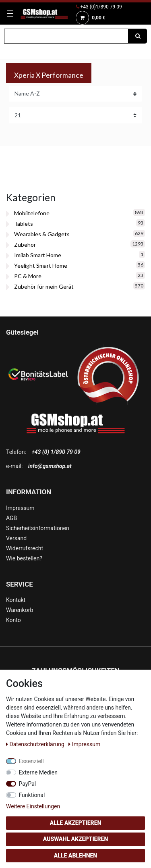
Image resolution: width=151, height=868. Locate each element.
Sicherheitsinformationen (38, 528)
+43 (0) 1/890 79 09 (56, 452)
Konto (13, 620)
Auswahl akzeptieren (76, 839)
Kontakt (16, 600)
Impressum (20, 508)
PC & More (28, 276)
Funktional (32, 795)
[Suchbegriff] (66, 36)
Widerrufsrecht (25, 548)
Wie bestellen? (24, 558)
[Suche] (138, 36)
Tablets (24, 224)
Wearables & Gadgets (42, 234)
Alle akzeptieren (76, 823)
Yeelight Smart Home (41, 265)
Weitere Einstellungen (33, 806)
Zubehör (25, 245)
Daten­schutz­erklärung (36, 744)
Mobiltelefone (32, 213)
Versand (16, 538)
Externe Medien (38, 772)
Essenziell (31, 761)
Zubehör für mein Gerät (44, 286)
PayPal (28, 784)
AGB (11, 518)
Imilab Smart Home (38, 255)
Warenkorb (20, 610)
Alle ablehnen (75, 856)
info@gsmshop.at (50, 466)
